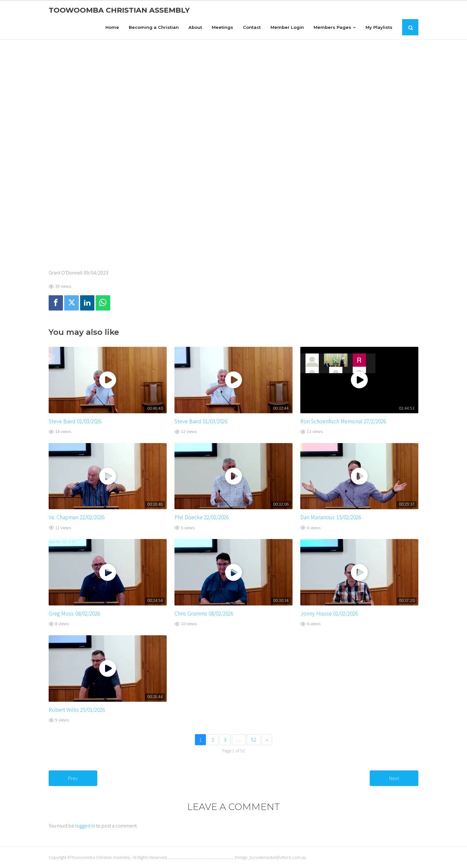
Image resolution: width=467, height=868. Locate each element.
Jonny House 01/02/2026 (329, 614)
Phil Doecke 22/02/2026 (202, 517)
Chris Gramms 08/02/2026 (204, 614)
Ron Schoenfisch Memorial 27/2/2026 (343, 421)
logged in (85, 826)
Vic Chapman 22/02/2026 (77, 517)
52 (254, 740)
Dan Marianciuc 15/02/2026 (331, 517)
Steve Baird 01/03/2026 (75, 421)
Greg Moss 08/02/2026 (74, 614)
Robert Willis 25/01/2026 (77, 710)
